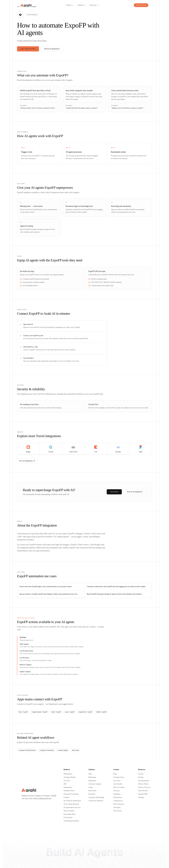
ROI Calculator (119, 804)
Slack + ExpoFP (23, 712)
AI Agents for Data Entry (47, 750)
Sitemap (141, 797)
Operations (92, 781)
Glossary (116, 791)
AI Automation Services (72, 807)
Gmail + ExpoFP (56, 712)
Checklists (117, 807)
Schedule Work (69, 791)
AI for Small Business (71, 804)
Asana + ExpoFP (70, 712)
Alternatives (118, 797)
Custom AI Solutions (96, 801)
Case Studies (118, 784)
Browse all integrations (52, 49)
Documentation (144, 781)
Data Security (143, 791)
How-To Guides (119, 787)
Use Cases (117, 781)
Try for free (114, 492)
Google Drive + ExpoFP (85, 712)
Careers (141, 774)
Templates (117, 794)
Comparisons (118, 801)
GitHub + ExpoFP (101, 712)
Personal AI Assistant (71, 794)
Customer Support (63, 750)
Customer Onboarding (96, 797)
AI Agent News (119, 777)
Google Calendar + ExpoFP (39, 712)
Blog (115, 774)
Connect (66, 797)
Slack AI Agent (69, 811)
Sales (90, 774)
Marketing (92, 777)
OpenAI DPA (143, 794)
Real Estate (92, 791)
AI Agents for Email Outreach (27, 750)
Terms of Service (144, 787)
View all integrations (27, 461)
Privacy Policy (143, 784)
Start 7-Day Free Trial (28, 49)
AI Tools (67, 781)
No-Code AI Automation (72, 801)
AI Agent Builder (70, 777)
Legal (90, 787)
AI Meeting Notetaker (71, 821)
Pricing (141, 777)
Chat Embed (68, 817)
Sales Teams (76, 750)
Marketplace (68, 774)
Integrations (68, 787)
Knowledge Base (69, 814)
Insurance (92, 794)
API (65, 784)
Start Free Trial (141, 5)
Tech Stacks (117, 811)
